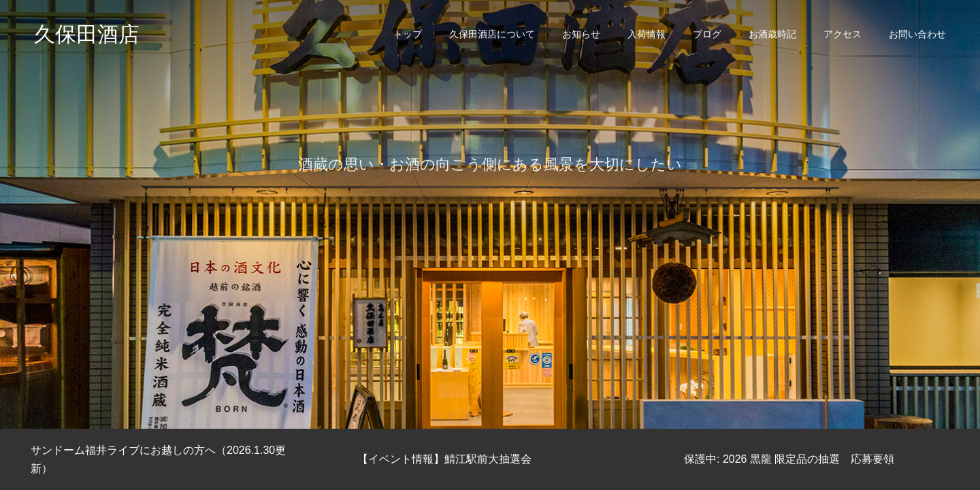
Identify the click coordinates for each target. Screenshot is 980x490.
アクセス (843, 34)
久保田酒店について (492, 34)
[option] (490, 214)
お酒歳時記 (772, 34)
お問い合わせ (917, 34)
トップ (408, 34)
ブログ (707, 34)
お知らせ (581, 34)
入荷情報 (647, 34)
